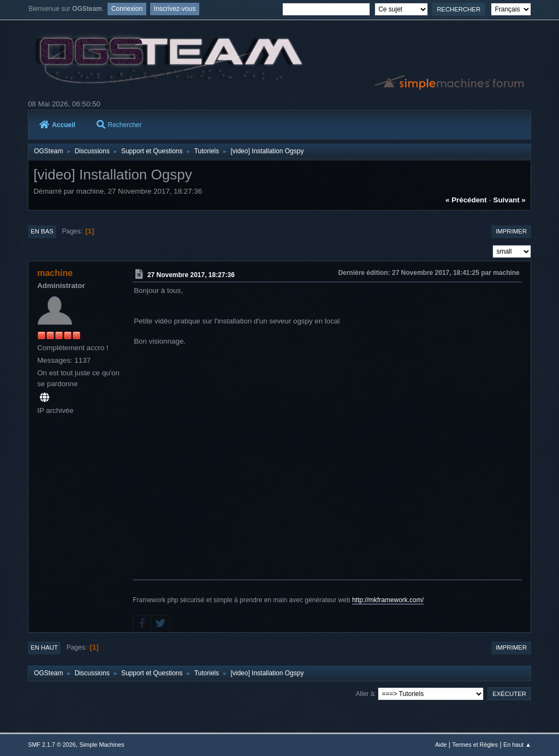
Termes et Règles (475, 745)
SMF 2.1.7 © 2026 (52, 745)
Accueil (57, 125)
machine (55, 273)
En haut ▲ (517, 745)
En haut (44, 647)
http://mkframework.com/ (388, 600)
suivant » (510, 200)
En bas (42, 231)
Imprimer (511, 231)
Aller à (365, 694)
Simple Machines (102, 745)
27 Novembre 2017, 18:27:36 (191, 275)
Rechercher (119, 125)
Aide (441, 745)
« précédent (466, 200)
